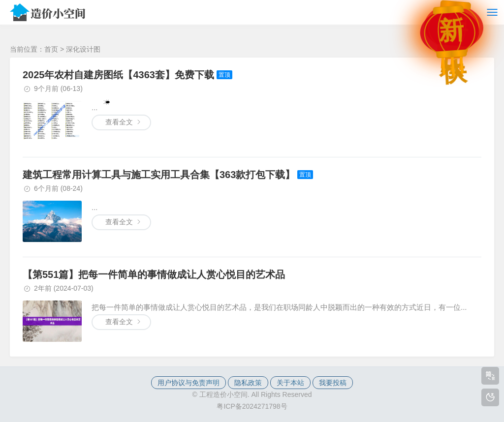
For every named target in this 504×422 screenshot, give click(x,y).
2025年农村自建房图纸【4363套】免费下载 (118, 75)
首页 (51, 49)
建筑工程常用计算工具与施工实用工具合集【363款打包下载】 (159, 175)
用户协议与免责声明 (189, 383)
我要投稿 (333, 383)
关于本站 (290, 383)
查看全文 (119, 222)
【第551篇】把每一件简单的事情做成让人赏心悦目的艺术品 (154, 274)
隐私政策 (248, 383)
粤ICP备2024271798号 (252, 406)
